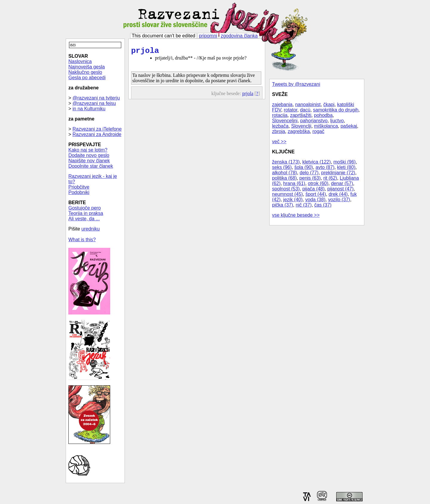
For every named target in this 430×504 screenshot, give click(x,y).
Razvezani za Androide (97, 134)
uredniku (91, 229)
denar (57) (342, 183)
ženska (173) (286, 162)
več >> (279, 142)
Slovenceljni (285, 121)
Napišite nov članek (89, 161)
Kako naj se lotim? (88, 150)
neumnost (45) (287, 194)
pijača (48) (313, 189)
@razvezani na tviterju (96, 98)
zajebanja (282, 104)
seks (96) (282, 167)
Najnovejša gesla (87, 67)
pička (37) (282, 205)
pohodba (323, 115)
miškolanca (326, 126)
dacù (305, 110)
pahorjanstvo (314, 121)
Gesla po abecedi (87, 78)
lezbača (280, 126)
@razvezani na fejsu (94, 103)
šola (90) (304, 167)
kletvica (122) (316, 162)
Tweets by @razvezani (296, 84)
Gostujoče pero (85, 208)
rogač (318, 131)
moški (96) (344, 162)
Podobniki (79, 192)
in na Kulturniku (89, 109)
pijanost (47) (340, 189)
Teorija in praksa (86, 213)
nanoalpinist (308, 104)
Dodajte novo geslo (89, 155)
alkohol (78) (285, 173)
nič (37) (304, 205)
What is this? (82, 240)
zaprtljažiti (301, 115)
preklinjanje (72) (338, 173)
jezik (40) (293, 200)
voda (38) (315, 200)
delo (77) (309, 173)
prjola (145, 52)
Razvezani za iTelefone (97, 129)
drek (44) (338, 194)
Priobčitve (79, 187)
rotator (290, 110)
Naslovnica (80, 61)
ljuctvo (337, 121)
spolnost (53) (286, 189)
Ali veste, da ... (84, 219)
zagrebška (299, 131)
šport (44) (316, 194)
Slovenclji (301, 126)
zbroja (279, 131)
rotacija (280, 115)
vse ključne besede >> (296, 215)
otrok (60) (318, 183)
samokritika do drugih (336, 110)
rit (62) (330, 178)
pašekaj (349, 126)
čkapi (329, 104)
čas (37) (323, 205)
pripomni (208, 36)
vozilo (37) (339, 200)
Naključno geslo (85, 72)
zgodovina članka (239, 36)
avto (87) (325, 167)
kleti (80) (346, 167)
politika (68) (284, 178)
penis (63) (310, 178)
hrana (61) (294, 183)
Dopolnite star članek (91, 166)
